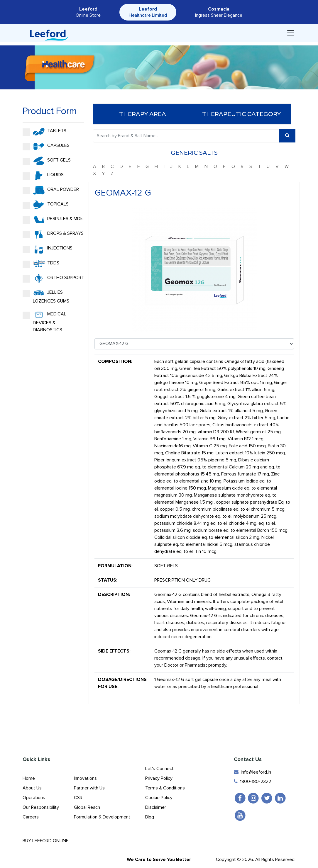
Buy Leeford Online (51, 841)
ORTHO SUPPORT (53, 278)
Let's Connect (159, 769)
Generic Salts (194, 153)
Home (29, 778)
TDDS (41, 264)
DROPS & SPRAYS (53, 234)
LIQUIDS (43, 176)
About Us (32, 788)
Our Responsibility (41, 807)
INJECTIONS (48, 249)
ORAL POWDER (51, 190)
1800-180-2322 (252, 782)
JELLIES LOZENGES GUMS (46, 296)
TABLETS (44, 132)
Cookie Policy (159, 798)
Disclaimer (156, 807)
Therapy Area (143, 114)
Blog (150, 817)
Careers (31, 817)
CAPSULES (46, 146)
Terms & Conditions (165, 788)
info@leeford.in (252, 772)
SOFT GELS (47, 161)
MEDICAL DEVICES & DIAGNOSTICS (44, 322)
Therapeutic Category (241, 114)
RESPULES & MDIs (53, 220)
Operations (34, 798)
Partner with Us (89, 788)
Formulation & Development (102, 817)
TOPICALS (46, 205)
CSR (78, 798)
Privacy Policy (159, 778)
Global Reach (87, 807)
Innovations (85, 778)
